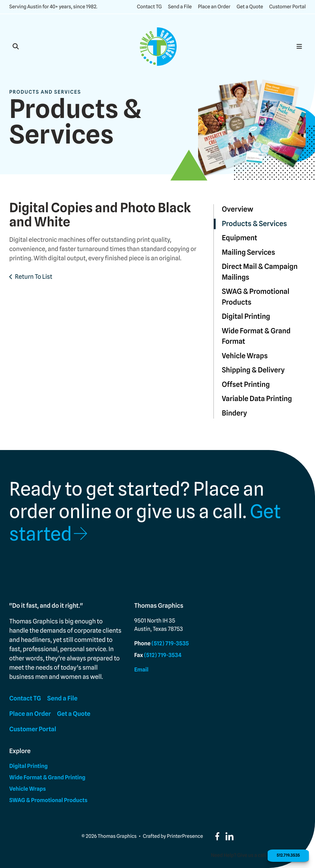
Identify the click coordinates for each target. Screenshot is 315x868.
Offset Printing (246, 385)
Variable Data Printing (257, 399)
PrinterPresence (185, 836)
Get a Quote (250, 7)
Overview (237, 209)
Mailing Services (248, 252)
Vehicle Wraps (245, 356)
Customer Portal (287, 7)
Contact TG (149, 7)
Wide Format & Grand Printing (47, 778)
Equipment (239, 238)
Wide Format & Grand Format (256, 336)
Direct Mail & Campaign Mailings (260, 272)
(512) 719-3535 (170, 644)
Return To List (34, 277)
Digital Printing (246, 316)
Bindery (234, 413)
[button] (16, 47)
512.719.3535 (285, 855)
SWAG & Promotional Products (256, 297)
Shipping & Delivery (253, 370)
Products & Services (254, 224)
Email (141, 670)
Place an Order (214, 7)
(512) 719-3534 (163, 655)
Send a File (180, 7)
